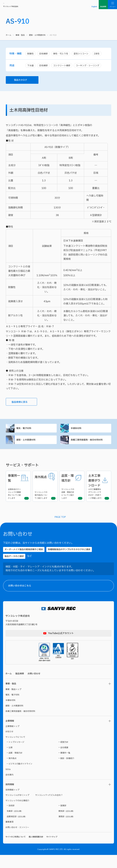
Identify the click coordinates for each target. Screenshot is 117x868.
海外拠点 (12, 771)
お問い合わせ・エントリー (17, 840)
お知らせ (9, 745)
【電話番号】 (73, 804)
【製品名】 (72, 818)
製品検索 (20, 687)
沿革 (11, 761)
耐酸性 (31, 54)
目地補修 (44, 54)
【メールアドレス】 (75, 790)
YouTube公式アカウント (61, 646)
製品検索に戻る (23, 404)
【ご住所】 (72, 762)
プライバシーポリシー (80, 850)
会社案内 (9, 788)
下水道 (31, 66)
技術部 (12, 819)
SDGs (8, 782)
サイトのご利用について (16, 850)
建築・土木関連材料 (37, 35)
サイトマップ (52, 850)
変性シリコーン (84, 54)
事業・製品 (20, 35)
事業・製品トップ (13, 702)
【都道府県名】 (74, 751)
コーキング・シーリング (91, 66)
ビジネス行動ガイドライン (20, 777)
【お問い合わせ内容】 (90, 832)
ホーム (9, 35)
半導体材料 (86, 430)
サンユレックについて (15, 750)
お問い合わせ (34, 687)
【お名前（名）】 (101, 737)
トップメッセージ (16, 755)
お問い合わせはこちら (61, 599)
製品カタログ (25, 81)
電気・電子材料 (31, 430)
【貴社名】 (72, 776)
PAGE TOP (60, 530)
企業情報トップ (12, 739)
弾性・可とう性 (62, 54)
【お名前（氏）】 (74, 737)
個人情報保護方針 (36, 850)
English (94, 7)
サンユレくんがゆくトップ (17, 808)
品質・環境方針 (15, 766)
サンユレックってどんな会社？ (49, 808)
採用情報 (10, 798)
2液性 (100, 54)
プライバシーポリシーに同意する (91, 855)
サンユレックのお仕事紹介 (17, 814)
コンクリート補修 (63, 66)
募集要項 (9, 835)
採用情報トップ (12, 803)
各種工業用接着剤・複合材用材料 (86, 443)
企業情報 (10, 734)
